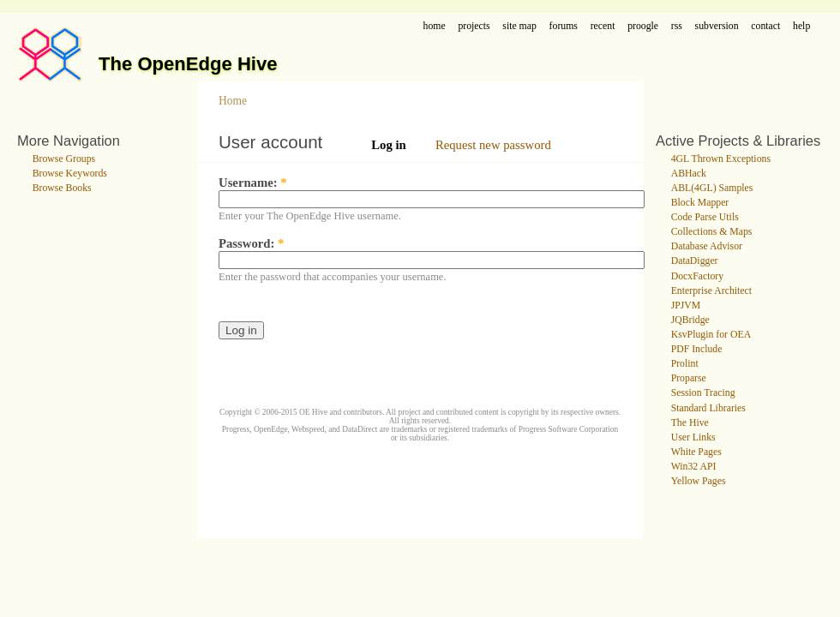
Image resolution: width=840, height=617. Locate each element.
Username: (253, 183)
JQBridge (690, 320)
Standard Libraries (708, 408)
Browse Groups (64, 159)
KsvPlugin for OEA (711, 335)
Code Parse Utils (705, 217)
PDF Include (697, 349)
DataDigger (695, 261)
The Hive (690, 423)
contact (765, 26)
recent (603, 26)
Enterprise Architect (711, 291)
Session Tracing (703, 393)
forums (564, 26)
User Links (693, 437)
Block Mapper (700, 203)
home (435, 26)
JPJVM (686, 306)
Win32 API (694, 467)
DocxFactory (697, 276)
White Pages (696, 452)
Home (233, 101)
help (801, 26)
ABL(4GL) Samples (712, 188)
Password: (251, 243)
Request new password (493, 145)
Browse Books (62, 188)
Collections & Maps (712, 232)
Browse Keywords (70, 174)
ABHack (689, 174)
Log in (389, 145)
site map (519, 26)
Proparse (689, 378)
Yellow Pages (699, 481)
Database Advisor (707, 246)
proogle (643, 26)
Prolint (685, 364)
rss (677, 26)
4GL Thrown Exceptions (721, 159)
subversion (717, 26)
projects (474, 26)
